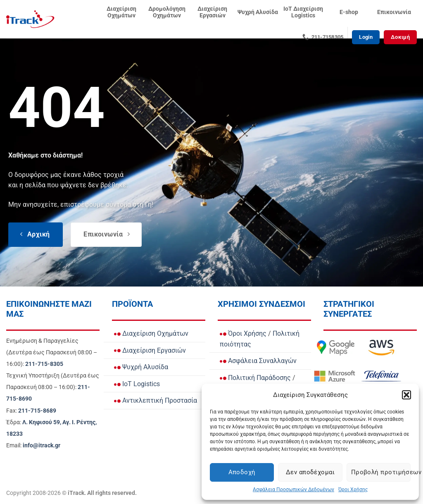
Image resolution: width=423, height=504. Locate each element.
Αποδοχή (242, 472)
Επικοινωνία (394, 12)
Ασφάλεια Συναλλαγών (258, 361)
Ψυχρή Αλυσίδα (258, 12)
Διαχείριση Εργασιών (212, 12)
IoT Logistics (137, 384)
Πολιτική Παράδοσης (255, 378)
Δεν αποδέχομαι (310, 472)
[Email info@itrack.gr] (42, 445)
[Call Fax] (37, 411)
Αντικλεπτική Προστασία (156, 400)
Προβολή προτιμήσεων (381, 472)
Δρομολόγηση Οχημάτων (167, 12)
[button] (406, 395)
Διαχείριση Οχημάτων (121, 12)
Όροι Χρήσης (353, 490)
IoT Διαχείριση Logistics (303, 12)
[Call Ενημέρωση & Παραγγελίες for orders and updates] (44, 364)
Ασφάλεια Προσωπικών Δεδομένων (293, 490)
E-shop (349, 12)
